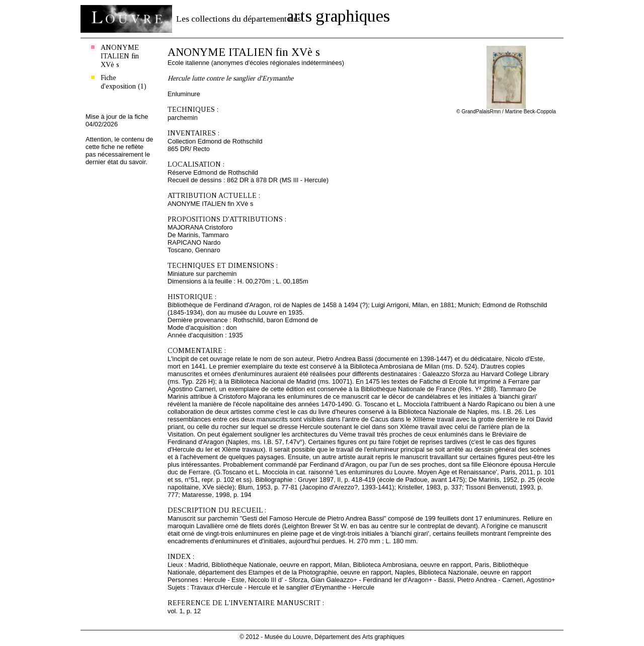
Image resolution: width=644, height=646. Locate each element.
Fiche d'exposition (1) (124, 82)
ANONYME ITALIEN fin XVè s (120, 56)
